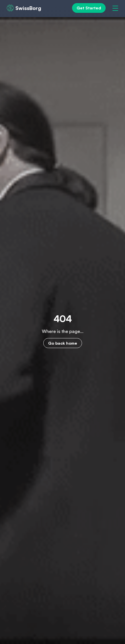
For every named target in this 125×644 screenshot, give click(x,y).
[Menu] (115, 8)
